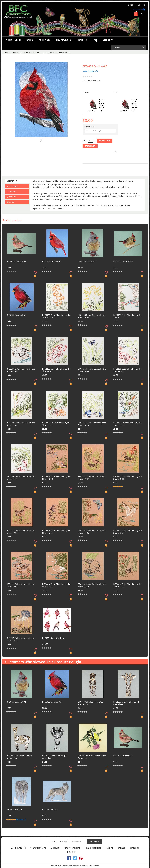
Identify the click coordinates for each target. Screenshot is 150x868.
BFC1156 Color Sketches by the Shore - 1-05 (56, 370)
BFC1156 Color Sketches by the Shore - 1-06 (92, 370)
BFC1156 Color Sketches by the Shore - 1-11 (127, 424)
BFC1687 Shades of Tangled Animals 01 (55, 757)
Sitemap (121, 848)
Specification (12, 186)
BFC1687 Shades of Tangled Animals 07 (91, 703)
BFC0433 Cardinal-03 (52, 262)
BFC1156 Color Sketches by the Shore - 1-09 (56, 424)
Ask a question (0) (90, 71)
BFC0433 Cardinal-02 (16, 262)
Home (6, 52)
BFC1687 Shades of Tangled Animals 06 (126, 703)
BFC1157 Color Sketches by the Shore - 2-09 (56, 586)
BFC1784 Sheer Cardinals (54, 638)
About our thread (19, 848)
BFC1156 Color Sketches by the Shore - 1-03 (127, 317)
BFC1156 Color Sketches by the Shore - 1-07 (127, 370)
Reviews (10, 202)
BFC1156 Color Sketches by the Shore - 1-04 (21, 370)
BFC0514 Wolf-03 (14, 810)
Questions (11, 197)
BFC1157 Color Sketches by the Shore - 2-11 (127, 586)
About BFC (55, 848)
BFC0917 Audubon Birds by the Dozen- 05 (92, 757)
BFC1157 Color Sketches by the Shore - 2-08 (21, 586)
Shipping (109, 848)
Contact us (134, 848)
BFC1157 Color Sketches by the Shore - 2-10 (92, 586)
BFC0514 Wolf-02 (50, 810)
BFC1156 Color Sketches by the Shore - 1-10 (92, 424)
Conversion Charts (38, 848)
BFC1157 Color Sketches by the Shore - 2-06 (92, 532)
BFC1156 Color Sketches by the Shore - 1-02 (92, 317)
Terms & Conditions (93, 848)
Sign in (131, 5)
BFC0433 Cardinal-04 (87, 262)
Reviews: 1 (21, 819)
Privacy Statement (72, 848)
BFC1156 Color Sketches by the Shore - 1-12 (21, 478)
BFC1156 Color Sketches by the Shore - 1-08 (21, 424)
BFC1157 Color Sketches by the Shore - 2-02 (92, 478)
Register (141, 5)
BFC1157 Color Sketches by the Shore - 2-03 (127, 478)
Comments (12, 191)
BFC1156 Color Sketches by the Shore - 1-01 (56, 317)
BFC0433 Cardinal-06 (123, 262)
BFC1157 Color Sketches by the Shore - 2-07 (127, 532)
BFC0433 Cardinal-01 (16, 315)
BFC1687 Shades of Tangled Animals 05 (19, 757)
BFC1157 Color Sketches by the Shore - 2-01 (56, 478)
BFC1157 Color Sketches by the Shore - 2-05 (56, 532)
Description (12, 181)
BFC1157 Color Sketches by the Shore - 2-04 (21, 532)
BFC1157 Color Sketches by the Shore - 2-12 (21, 640)
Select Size (90, 127)
